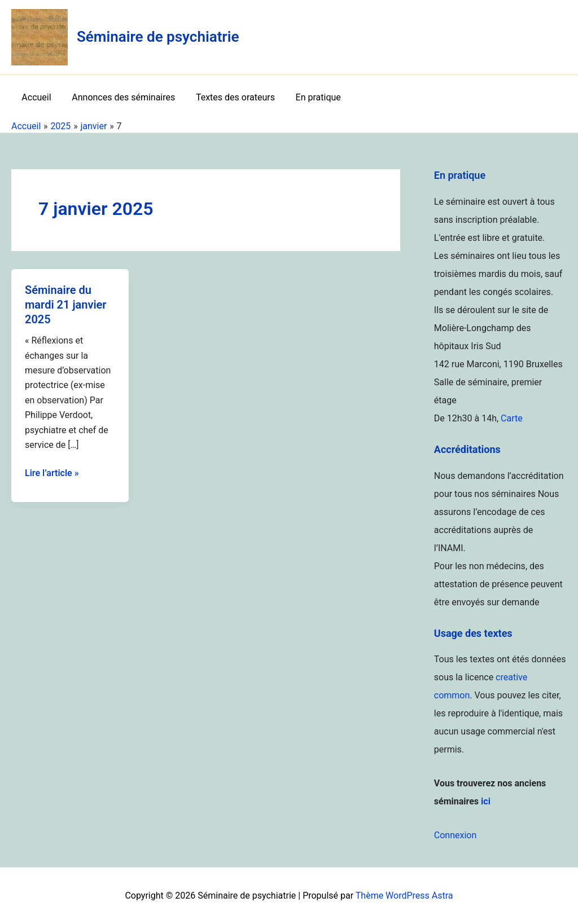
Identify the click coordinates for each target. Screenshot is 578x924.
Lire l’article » (52, 473)
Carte (512, 418)
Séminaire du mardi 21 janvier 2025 (66, 305)
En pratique (309, 97)
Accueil (35, 97)
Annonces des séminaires (119, 97)
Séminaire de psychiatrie (158, 37)
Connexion (455, 835)
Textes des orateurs (229, 97)
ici (486, 801)
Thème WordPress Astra (404, 896)
